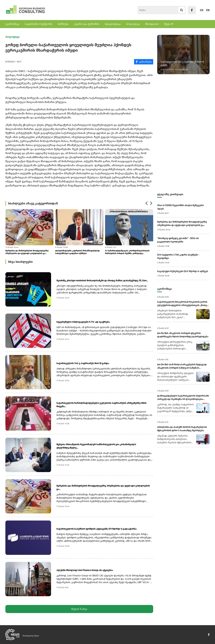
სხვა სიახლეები (20, 262)
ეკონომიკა (12, 24)
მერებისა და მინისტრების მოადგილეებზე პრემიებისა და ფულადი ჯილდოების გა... (27, 252)
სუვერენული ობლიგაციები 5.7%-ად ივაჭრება (83, 322)
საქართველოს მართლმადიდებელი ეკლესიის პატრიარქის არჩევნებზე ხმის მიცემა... (101, 405)
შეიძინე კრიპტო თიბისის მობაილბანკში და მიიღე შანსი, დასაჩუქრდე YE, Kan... (102, 281)
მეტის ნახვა (79, 609)
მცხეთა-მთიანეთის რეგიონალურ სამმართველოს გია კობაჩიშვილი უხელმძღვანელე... (96, 446)
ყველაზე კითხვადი (170, 194)
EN (208, 10)
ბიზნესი (63, 24)
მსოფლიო (152, 24)
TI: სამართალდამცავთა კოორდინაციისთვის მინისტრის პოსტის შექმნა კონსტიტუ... (127, 252)
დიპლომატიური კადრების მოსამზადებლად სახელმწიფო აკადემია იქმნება (77, 252)
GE (202, 10)
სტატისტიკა (113, 24)
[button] (146, 203)
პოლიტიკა (133, 24)
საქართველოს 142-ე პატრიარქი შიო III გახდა (83, 363)
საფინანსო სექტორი (39, 24)
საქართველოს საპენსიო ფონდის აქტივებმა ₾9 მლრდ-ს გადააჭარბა (96, 529)
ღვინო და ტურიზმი (87, 24)
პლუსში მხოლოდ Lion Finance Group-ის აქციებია (85, 570)
